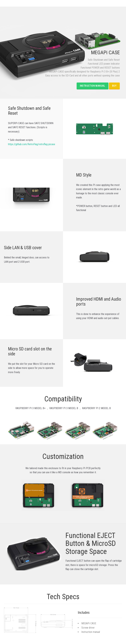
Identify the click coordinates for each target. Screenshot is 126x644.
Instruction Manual (93, 86)
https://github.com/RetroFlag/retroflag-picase (32, 144)
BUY (114, 86)
